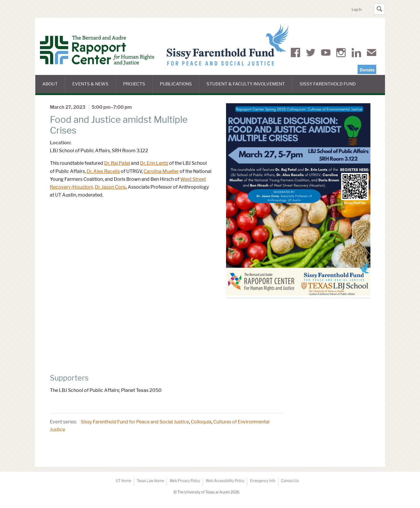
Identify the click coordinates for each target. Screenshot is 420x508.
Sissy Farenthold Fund (331, 87)
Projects (138, 87)
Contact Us (290, 481)
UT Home (123, 481)
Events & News (94, 87)
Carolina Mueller (161, 171)
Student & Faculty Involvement (250, 87)
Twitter (311, 54)
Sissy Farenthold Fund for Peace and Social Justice (135, 422)
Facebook (295, 54)
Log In (357, 9)
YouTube (326, 54)
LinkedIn (356, 54)
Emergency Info (263, 481)
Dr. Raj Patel (117, 163)
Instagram (341, 54)
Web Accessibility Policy (225, 481)
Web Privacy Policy (185, 481)
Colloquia (201, 422)
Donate (367, 70)
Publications (180, 87)
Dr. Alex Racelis (103, 171)
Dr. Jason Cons (110, 187)
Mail (372, 54)
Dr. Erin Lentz (154, 163)
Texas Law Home (150, 481)
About (54, 87)
